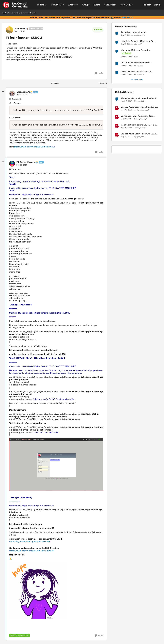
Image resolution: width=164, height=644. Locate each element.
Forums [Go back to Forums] (17, 13)
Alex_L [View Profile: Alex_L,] (137, 57)
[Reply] (99, 73)
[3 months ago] (126, 35)
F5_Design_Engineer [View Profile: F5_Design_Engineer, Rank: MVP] (26, 162)
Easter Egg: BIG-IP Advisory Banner (138, 116)
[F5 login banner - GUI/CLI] (22, 95)
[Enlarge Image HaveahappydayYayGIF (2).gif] (38, 590)
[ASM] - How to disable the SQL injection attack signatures (136, 72)
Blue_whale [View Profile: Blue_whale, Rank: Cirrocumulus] (20, 29)
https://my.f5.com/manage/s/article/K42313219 (32, 551)
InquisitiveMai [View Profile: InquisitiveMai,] (139, 35)
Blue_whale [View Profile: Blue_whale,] (139, 75)
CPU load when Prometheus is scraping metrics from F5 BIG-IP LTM (138, 63)
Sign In (157, 5)
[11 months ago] (126, 137)
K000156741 (127, 18)
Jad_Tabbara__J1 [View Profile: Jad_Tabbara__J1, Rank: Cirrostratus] (142, 110)
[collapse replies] (3, 92)
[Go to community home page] (15, 5)
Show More (137, 80)
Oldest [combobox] (103, 83)
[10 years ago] (126, 119)
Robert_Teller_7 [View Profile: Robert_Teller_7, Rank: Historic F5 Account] (140, 119)
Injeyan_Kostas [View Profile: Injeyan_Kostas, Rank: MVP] (140, 137)
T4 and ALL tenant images (134, 32)
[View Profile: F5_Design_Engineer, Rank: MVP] (12, 164)
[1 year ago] (126, 101)
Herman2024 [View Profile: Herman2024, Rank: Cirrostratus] (140, 101)
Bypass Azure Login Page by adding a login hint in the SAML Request (139, 107)
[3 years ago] (126, 128)
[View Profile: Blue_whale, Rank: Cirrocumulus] (10, 30)
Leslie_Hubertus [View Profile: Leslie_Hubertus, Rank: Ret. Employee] (141, 128)
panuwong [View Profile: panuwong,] (139, 66)
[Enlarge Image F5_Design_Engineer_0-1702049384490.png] (56, 464)
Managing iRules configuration (136, 50)
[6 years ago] (127, 110)
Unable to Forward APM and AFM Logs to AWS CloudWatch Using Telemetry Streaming (137, 41)
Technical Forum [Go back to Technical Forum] (30, 13)
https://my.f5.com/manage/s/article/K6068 (35, 147)
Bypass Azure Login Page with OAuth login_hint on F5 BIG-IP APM (139, 134)
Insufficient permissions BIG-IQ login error (138, 125)
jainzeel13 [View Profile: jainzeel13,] (138, 44)
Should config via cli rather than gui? (138, 98)
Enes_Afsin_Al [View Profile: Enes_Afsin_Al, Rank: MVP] (23, 92)
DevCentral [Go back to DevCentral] (7, 13)
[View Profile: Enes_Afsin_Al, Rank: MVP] (12, 93)
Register (147, 5)
